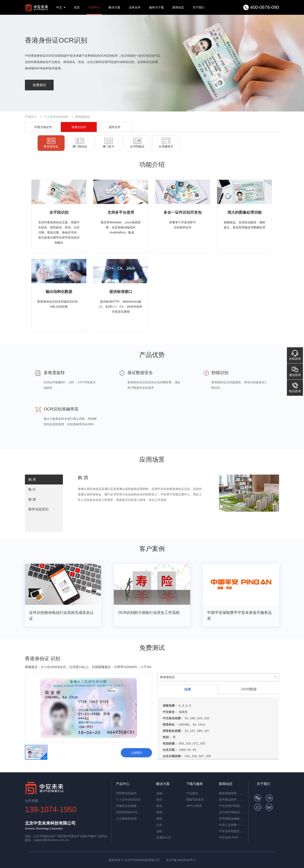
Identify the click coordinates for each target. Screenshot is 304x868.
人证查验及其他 (126, 818)
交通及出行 (164, 837)
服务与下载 (156, 7)
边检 (159, 831)
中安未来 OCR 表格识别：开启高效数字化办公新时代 (232, 837)
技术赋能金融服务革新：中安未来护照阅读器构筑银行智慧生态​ (232, 818)
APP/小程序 (194, 806)
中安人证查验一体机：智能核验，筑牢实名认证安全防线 (232, 825)
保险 (159, 818)
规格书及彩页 (195, 800)
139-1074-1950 (51, 810)
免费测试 (39, 85)
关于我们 (198, 7)
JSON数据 (249, 689)
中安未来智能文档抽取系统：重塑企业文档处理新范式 (232, 831)
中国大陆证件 (43, 127)
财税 (159, 812)
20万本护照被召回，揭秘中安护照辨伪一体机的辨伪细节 (232, 812)
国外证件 (115, 127)
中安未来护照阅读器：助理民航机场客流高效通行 (232, 806)
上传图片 (136, 753)
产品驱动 (192, 793)
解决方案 (114, 7)
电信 (159, 806)
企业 (159, 825)
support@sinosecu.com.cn (51, 840)
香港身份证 (83, 117)
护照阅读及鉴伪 (126, 793)
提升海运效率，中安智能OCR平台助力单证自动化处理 (232, 800)
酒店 (159, 800)
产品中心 (94, 7)
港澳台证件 (79, 127)
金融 (159, 793)
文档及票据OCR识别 (129, 812)
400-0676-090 (265, 7)
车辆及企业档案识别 (129, 806)
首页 (77, 7)
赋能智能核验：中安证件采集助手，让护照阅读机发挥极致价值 (232, 793)
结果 (188, 689)
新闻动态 (178, 7)
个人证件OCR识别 (56, 117)
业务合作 (135, 7)
